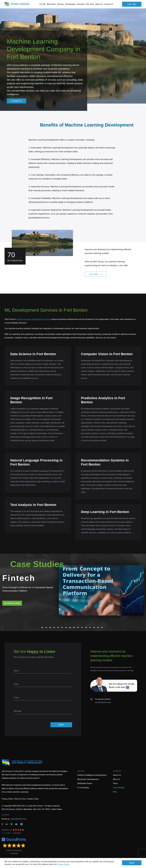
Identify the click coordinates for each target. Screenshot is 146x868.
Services (81, 771)
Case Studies (119, 788)
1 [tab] (42, 627)
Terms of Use (20, 799)
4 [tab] (54, 627)
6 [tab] (62, 627)
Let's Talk (132, 4)
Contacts (6, 815)
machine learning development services (33, 319)
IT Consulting (83, 788)
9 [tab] (74, 627)
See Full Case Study (12, 603)
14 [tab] (94, 627)
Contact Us (108, 4)
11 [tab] (82, 627)
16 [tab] (102, 627)
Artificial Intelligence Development (92, 775)
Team (115, 783)
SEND (61, 725)
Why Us (116, 779)
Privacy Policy (63, 864)
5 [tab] (58, 627)
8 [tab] (70, 627)
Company (117, 771)
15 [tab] (98, 627)
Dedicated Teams (85, 783)
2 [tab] (46, 627)
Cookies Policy (33, 799)
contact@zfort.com (103, 702)
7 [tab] (66, 627)
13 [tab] (90, 627)
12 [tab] (86, 627)
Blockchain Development (88, 779)
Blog (115, 792)
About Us (117, 775)
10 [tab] (78, 627)
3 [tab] (50, 627)
